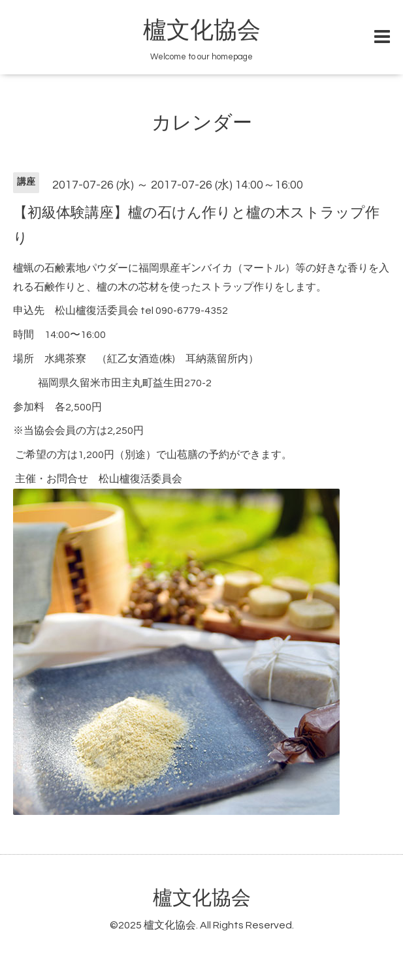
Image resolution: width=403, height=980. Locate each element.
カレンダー (202, 123)
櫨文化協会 (202, 31)
